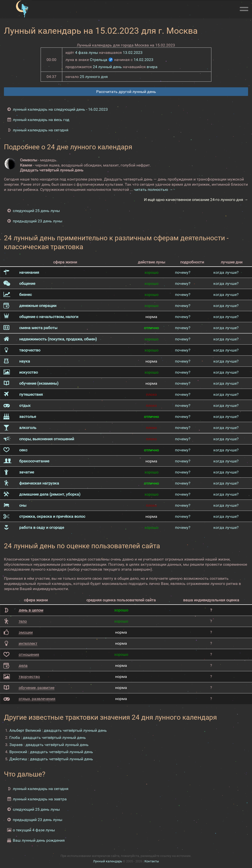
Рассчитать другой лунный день (126, 92)
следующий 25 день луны (36, 211)
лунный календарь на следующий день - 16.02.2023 (60, 109)
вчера (152, 67)
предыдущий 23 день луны (38, 221)
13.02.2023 (133, 53)
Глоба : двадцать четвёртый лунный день (48, 738)
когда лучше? (226, 272)
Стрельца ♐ (102, 60)
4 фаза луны (87, 53)
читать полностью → (153, 190)
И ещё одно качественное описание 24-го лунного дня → (196, 200)
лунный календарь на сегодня (41, 130)
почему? (183, 272)
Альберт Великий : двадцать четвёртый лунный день (58, 730)
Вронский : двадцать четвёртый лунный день (51, 752)
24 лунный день (107, 67)
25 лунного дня (94, 77)
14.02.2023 (143, 60)
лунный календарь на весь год (41, 120)
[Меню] (244, 8)
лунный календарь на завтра (40, 799)
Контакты (152, 861)
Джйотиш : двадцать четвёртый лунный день (51, 759)
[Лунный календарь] (22, 9)
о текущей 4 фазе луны (34, 830)
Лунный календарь (108, 861)
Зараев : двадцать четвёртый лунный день (49, 745)
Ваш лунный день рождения (39, 840)
